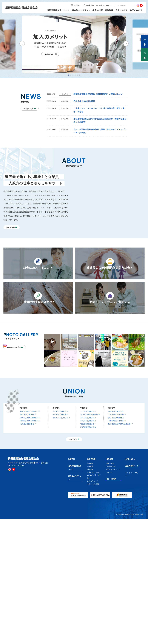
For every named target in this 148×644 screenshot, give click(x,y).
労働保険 (90, 501)
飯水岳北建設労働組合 (29, 443)
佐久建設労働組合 (60, 446)
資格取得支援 (111, 498)
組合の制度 (98, 10)
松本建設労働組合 (87, 449)
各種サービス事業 (93, 516)
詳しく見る (11, 227)
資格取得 (109, 10)
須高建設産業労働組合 (29, 449)
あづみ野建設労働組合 (89, 446)
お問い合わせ (136, 10)
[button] (22, 45)
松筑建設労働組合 (87, 452)
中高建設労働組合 (27, 446)
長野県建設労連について (58, 10)
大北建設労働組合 (87, 443)
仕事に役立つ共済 (93, 504)
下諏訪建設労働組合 (116, 446)
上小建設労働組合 (60, 443)
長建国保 (90, 495)
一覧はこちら (29, 109)
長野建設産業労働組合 (29, 452)
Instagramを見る (14, 347)
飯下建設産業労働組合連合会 (119, 455)
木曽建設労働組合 (87, 458)
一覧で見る (73, 471)
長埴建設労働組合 (27, 455)
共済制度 (90, 498)
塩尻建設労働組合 (87, 455)
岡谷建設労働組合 (115, 443)
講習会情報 (110, 495)
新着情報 (71, 491)
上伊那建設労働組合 (116, 452)
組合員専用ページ (132, 497)
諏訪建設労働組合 (115, 449)
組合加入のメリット (81, 10)
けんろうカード (93, 513)
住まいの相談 (122, 10)
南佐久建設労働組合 (60, 449)
